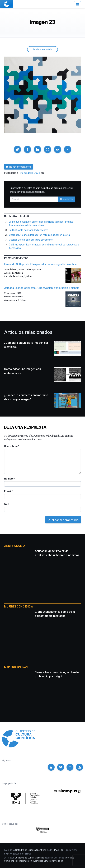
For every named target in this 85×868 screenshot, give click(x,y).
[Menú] (77, 4)
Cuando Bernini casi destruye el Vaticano (31, 240)
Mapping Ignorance (18, 667)
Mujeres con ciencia (18, 607)
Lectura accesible (42, 49)
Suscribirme (67, 199)
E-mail (9, 491)
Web (7, 504)
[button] (17, 149)
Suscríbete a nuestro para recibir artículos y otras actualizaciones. (41, 190)
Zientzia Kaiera (15, 546)
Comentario (12, 446)
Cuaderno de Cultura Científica (29, 858)
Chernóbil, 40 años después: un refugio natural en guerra (39, 235)
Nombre (10, 479)
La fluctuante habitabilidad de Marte (28, 230)
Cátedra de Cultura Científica (31, 850)
